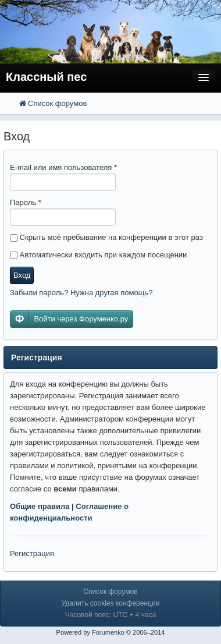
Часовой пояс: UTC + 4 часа (111, 615)
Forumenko (108, 632)
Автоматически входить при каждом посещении (98, 255)
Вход (22, 275)
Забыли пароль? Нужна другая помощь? (81, 293)
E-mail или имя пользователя (63, 167)
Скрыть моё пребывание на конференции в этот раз (106, 237)
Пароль (26, 202)
